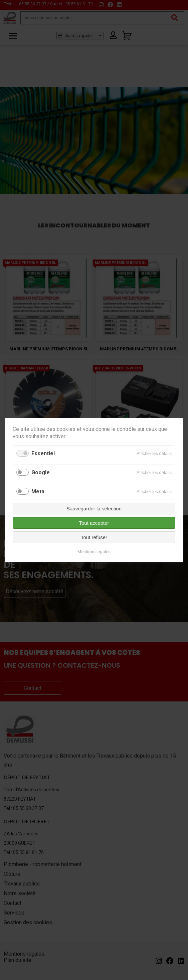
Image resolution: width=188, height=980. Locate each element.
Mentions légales (94, 552)
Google (41, 472)
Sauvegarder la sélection (94, 509)
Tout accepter (94, 523)
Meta (38, 492)
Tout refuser (94, 537)
